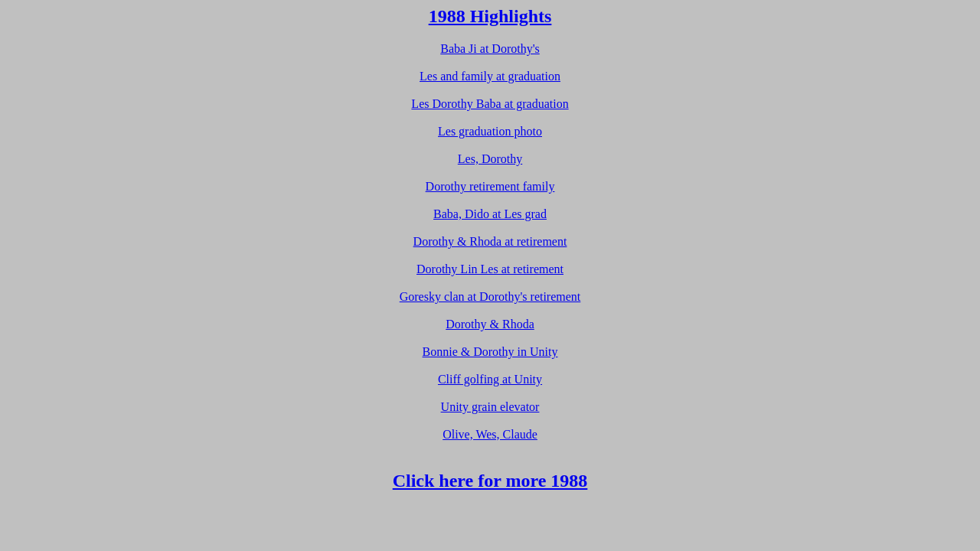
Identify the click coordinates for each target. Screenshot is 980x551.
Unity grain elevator (490, 407)
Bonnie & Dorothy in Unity (490, 352)
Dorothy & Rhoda (490, 324)
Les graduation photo (490, 131)
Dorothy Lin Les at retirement (490, 269)
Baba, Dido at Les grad (490, 214)
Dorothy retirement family (490, 186)
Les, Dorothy (490, 159)
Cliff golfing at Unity (490, 379)
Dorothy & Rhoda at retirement (490, 241)
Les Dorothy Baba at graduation (490, 104)
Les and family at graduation (490, 76)
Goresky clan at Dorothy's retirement (490, 297)
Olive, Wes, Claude (490, 434)
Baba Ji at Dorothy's (490, 49)
